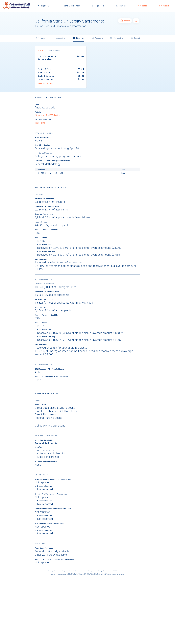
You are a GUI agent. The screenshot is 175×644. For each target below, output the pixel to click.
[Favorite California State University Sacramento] (136, 21)
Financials (79, 38)
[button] (41, 50)
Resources (121, 6)
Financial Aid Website (47, 115)
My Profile (142, 6)
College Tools (98, 6)
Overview (40, 38)
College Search (45, 6)
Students (135, 38)
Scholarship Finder (72, 6)
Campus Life (116, 38)
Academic (97, 38)
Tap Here (40, 123)
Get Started (164, 6)
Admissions (59, 38)
